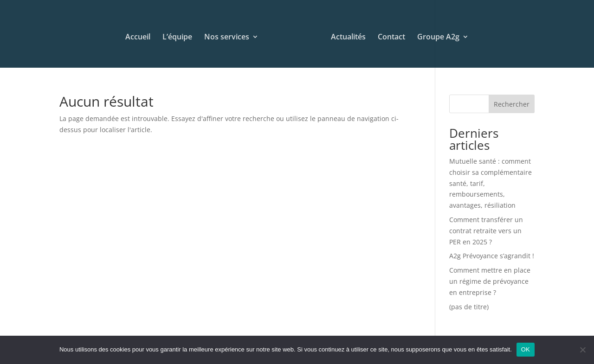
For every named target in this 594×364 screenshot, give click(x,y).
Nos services (227, 38)
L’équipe (177, 38)
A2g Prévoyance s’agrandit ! (492, 256)
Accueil (138, 38)
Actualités (348, 38)
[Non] (582, 350)
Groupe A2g (438, 38)
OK (526, 349)
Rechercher (512, 104)
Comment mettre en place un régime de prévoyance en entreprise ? (490, 281)
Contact (391, 38)
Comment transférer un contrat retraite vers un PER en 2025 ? (486, 231)
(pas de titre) (469, 307)
